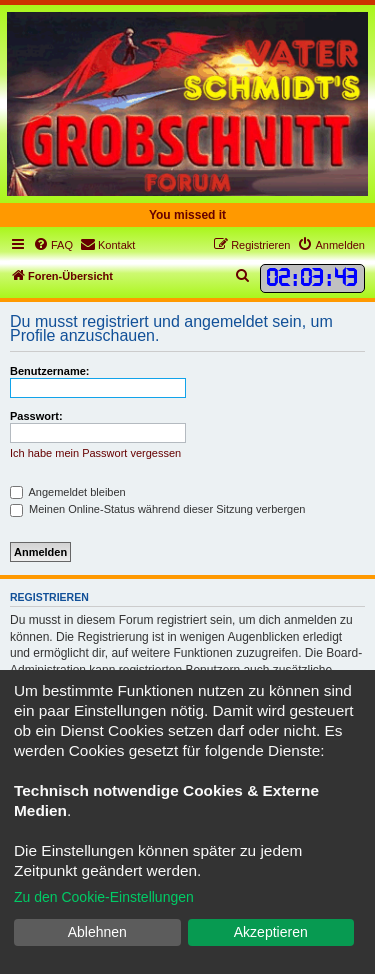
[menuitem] (53, 245)
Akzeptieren (271, 932)
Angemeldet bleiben (68, 492)
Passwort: (36, 416)
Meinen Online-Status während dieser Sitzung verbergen (157, 509)
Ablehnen (97, 932)
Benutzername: (49, 371)
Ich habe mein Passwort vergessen (95, 453)
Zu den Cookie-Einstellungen (104, 897)
